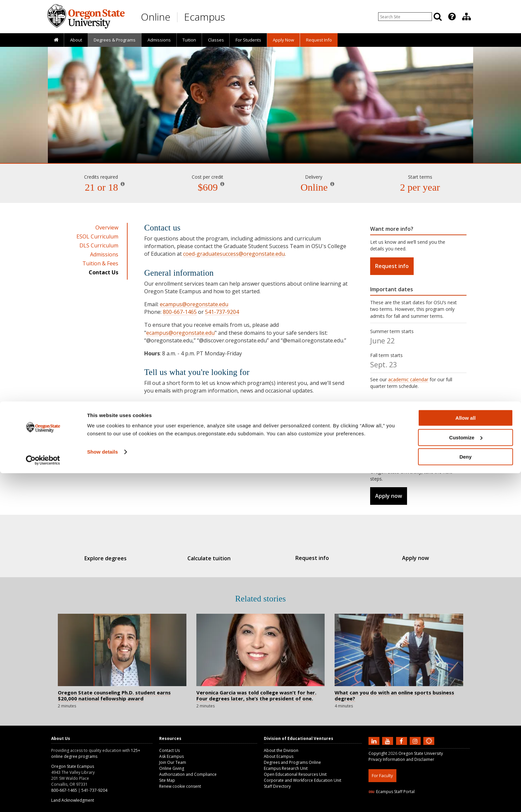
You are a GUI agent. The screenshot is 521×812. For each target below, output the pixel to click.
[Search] (438, 17)
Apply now (389, 496)
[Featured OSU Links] (452, 17)
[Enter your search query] (405, 17)
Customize (466, 776)
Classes (216, 40)
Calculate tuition (213, 558)
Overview (107, 227)
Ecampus (205, 17)
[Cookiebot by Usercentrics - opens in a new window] (43, 799)
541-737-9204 (222, 312)
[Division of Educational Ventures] (467, 17)
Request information (176, 411)
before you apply (428, 465)
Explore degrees (117, 558)
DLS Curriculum (99, 245)
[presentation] (451, 17)
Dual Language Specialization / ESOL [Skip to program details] (260, 144)
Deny (466, 796)
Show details (103, 791)
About (76, 40)
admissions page (388, 426)
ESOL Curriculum (97, 236)
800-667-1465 (180, 312)
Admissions (159, 40)
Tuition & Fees (100, 263)
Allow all (466, 757)
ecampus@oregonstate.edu (194, 304)
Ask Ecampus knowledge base (247, 446)
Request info (392, 266)
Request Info (319, 40)
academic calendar (408, 379)
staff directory (323, 454)
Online (156, 17)
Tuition (189, 40)
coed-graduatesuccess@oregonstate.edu (234, 254)
